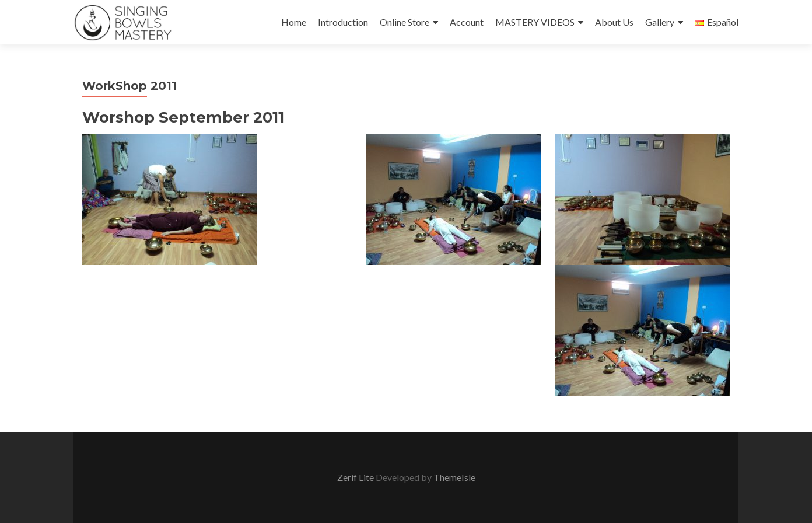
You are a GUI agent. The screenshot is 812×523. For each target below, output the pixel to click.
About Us (614, 22)
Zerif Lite (356, 477)
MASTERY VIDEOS (535, 22)
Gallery (660, 22)
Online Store (405, 22)
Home (294, 22)
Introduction (343, 22)
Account (467, 22)
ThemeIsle (454, 477)
